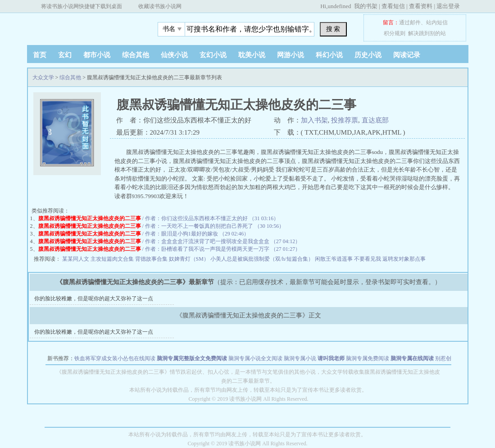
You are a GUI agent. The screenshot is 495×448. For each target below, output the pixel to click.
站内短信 (437, 23)
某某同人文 (76, 259)
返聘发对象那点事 (404, 259)
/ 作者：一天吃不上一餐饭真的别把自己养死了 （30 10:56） (161, 226)
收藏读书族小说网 (160, 6)
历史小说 (368, 55)
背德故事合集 (152, 259)
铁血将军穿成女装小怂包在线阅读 (115, 358)
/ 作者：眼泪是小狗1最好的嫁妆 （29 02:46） (144, 234)
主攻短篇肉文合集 (113, 259)
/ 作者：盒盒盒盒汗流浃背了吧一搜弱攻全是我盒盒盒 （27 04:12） (170, 241)
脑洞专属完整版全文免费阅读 (192, 358)
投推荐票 (345, 120)
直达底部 (375, 120)
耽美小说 (252, 55)
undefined (339, 6)
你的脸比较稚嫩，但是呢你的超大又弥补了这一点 (94, 299)
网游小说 (291, 55)
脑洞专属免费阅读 (368, 358)
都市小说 (97, 55)
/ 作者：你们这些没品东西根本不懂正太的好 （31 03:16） (159, 218)
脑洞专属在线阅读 (412, 358)
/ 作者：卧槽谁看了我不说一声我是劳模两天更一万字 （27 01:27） (170, 249)
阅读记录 (407, 55)
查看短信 (393, 6)
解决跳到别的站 (427, 33)
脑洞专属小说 (300, 358)
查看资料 (421, 6)
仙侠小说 (174, 55)
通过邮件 (410, 23)
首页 (40, 55)
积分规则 (395, 33)
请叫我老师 (331, 358)
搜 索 (333, 29)
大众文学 (83, 27)
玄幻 (65, 55)
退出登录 (448, 6)
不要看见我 (368, 259)
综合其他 (136, 55)
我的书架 (366, 6)
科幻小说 (329, 55)
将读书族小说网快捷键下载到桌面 (82, 6)
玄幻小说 (213, 55)
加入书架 (314, 120)
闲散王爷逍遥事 (334, 259)
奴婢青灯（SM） (190, 259)
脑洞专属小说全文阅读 (255, 358)
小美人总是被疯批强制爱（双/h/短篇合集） (263, 259)
